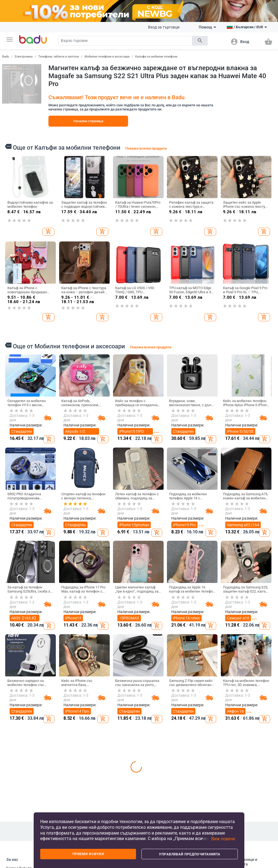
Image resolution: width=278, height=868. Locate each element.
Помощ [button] (207, 27)
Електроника (24, 57)
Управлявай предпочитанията (190, 854)
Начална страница (88, 121)
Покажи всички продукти (146, 148)
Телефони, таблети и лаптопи (59, 57)
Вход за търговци (164, 27)
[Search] (125, 41)
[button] (10, 39)
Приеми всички (88, 854)
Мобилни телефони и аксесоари (107, 57)
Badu (6, 57)
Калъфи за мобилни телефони (156, 57)
